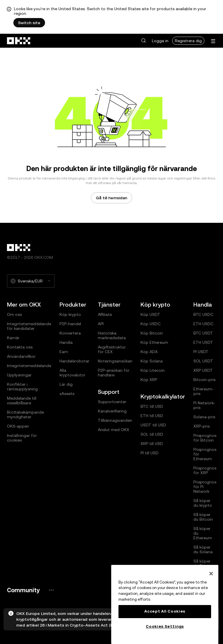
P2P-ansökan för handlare (114, 373)
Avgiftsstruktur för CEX (112, 349)
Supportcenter (112, 402)
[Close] (211, 574)
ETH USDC (203, 324)
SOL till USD (152, 434)
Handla (66, 342)
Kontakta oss (20, 347)
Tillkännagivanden (115, 420)
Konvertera (70, 333)
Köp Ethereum (154, 342)
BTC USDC (203, 314)
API (101, 324)
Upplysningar (19, 375)
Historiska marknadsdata (112, 335)
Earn (64, 352)
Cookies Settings (165, 626)
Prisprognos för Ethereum (205, 454)
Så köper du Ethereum (203, 533)
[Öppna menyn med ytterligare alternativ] (213, 41)
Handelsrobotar (74, 361)
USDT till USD (153, 425)
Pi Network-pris (204, 405)
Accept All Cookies (165, 611)
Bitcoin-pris (204, 380)
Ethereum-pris (204, 391)
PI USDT (201, 352)
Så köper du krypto (203, 503)
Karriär (13, 338)
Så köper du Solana (203, 549)
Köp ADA (149, 352)
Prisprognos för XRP (205, 470)
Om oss (14, 314)
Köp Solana (152, 361)
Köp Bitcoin (152, 333)
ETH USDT (203, 342)
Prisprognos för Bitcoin (205, 438)
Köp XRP (149, 380)
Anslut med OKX (114, 430)
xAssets (67, 394)
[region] (165, 604)
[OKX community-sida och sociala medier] (51, 590)
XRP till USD (152, 444)
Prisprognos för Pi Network (205, 487)
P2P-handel (70, 324)
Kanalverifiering (112, 411)
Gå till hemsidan (111, 198)
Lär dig (66, 384)
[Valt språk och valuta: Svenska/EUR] (31, 281)
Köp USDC (151, 324)
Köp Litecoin (153, 370)
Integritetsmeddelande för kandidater (29, 326)
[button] (143, 41)
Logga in (160, 41)
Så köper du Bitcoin (203, 517)
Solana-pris (204, 417)
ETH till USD (152, 416)
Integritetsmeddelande (29, 366)
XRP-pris (202, 426)
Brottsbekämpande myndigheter (25, 414)
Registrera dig (188, 41)
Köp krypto (70, 314)
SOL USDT (203, 361)
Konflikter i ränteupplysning (22, 387)
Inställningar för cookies (22, 438)
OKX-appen (18, 426)
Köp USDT (150, 314)
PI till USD (150, 453)
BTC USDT (203, 333)
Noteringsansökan (115, 361)
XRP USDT (203, 370)
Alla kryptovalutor (72, 373)
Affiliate (105, 314)
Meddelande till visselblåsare (22, 401)
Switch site (29, 23)
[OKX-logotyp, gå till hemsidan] (19, 41)
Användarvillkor (21, 356)
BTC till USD (152, 406)
